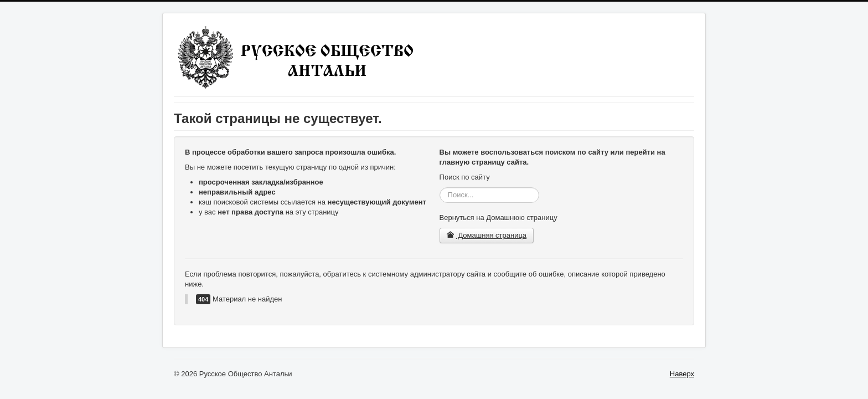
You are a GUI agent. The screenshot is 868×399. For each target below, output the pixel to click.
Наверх (682, 374)
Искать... (440, 188)
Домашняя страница (487, 235)
